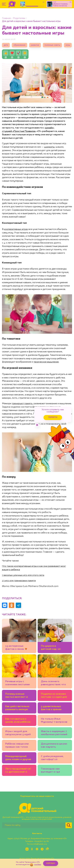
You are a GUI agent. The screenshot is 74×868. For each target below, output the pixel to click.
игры (68, 45)
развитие (35, 45)
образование (19, 45)
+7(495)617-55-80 (41, 841)
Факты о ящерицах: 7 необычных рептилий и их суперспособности (54, 733)
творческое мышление (46, 362)
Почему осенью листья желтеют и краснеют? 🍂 (17, 696)
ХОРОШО (51, 863)
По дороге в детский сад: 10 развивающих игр (52, 648)
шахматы (49, 147)
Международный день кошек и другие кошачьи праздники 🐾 (18, 758)
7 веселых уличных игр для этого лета (23, 575)
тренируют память (22, 404)
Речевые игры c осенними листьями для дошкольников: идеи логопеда (18, 683)
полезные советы (52, 45)
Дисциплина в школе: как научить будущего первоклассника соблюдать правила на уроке (54, 746)
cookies (38, 865)
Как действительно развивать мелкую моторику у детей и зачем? (18, 708)
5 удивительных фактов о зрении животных (51, 708)
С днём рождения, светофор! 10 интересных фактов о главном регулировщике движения (54, 758)
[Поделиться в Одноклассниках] (12, 605)
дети (6, 45)
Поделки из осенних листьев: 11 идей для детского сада (54, 696)
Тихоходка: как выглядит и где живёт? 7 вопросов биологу (53, 771)
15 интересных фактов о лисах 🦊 (16, 648)
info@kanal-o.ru (40, 844)
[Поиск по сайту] (34, 825)
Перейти (53, 417)
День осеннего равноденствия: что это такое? (53, 683)
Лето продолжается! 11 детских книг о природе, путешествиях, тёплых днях (19, 771)
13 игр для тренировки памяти (19, 581)
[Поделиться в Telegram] (18, 605)
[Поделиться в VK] (5, 605)
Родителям (19, 18)
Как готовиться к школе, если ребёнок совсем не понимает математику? (18, 721)
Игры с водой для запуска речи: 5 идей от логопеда (18, 733)
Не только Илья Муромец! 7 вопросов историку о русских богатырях (54, 721)
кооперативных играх (16, 229)
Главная (6, 18)
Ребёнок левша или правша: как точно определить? (17, 746)
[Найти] (69, 825)
